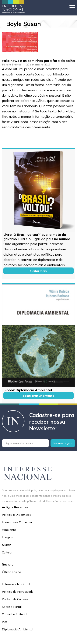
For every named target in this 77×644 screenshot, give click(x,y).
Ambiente (9, 530)
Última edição (11, 572)
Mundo (7, 545)
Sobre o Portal (12, 607)
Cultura (7, 552)
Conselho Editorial (14, 614)
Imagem (7, 537)
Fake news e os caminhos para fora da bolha (38, 61)
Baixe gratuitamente (38, 396)
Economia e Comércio (17, 522)
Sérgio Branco (12, 65)
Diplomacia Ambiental (17, 629)
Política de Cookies (15, 599)
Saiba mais (38, 271)
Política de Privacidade (18, 592)
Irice (5, 622)
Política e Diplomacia (17, 515)
